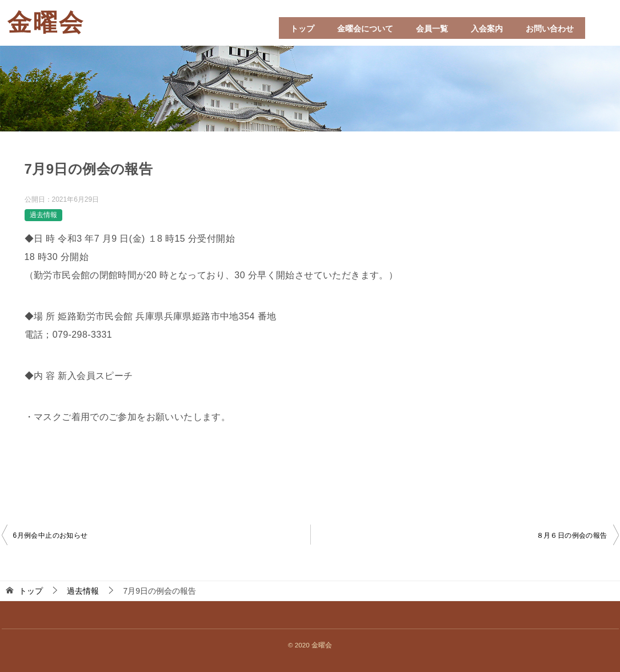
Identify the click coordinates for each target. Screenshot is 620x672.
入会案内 (487, 29)
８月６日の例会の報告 (572, 535)
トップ (302, 29)
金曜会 (46, 23)
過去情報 (43, 215)
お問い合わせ (550, 29)
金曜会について (365, 29)
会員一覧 (432, 29)
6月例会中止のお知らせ (51, 535)
